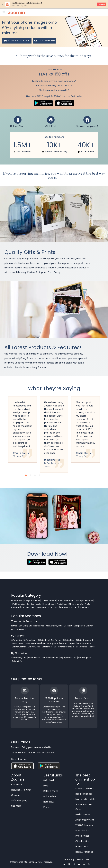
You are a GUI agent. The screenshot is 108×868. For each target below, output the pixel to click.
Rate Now (49, 802)
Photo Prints (53, 607)
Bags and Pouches (69, 607)
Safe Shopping (19, 800)
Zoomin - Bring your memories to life (31, 747)
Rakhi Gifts (22, 629)
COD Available (44, 41)
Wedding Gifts (85, 658)
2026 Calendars (84, 825)
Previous (2, 439)
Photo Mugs (62, 604)
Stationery (84, 607)
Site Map (16, 806)
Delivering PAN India (17, 41)
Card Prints (41, 607)
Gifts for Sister (34, 647)
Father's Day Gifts (19, 626)
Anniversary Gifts (19, 658)
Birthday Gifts (34, 658)
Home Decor (49, 604)
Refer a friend (51, 791)
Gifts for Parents (49, 647)
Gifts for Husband (84, 640)
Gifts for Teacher (88, 647)
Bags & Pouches (84, 852)
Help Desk (49, 780)
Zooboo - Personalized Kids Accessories (33, 753)
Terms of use (82, 860)
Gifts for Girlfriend (33, 643)
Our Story (17, 784)
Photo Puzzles (28, 607)
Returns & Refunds (21, 790)
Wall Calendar (18, 604)
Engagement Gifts (68, 658)
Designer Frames (32, 601)
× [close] (3, 4)
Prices (47, 807)
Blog (46, 786)
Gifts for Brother (19, 647)
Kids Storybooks (34, 604)
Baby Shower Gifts (50, 658)
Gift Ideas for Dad (36, 626)
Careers (16, 795)
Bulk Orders (50, 796)
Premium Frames (65, 601)
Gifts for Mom (30, 640)
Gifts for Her (56, 640)
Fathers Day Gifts (85, 788)
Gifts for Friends (84, 643)
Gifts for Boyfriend (50, 643)
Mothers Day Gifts (85, 799)
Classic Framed (49, 601)
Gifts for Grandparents (68, 647)
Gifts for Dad (17, 640)
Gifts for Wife (18, 643)
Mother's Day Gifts (54, 626)
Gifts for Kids (69, 640)
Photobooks (17, 601)
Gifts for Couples (68, 643)
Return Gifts (17, 661)
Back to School (71, 626)
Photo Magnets (76, 604)
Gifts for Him (43, 640)
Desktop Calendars (84, 601)
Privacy (68, 860)
